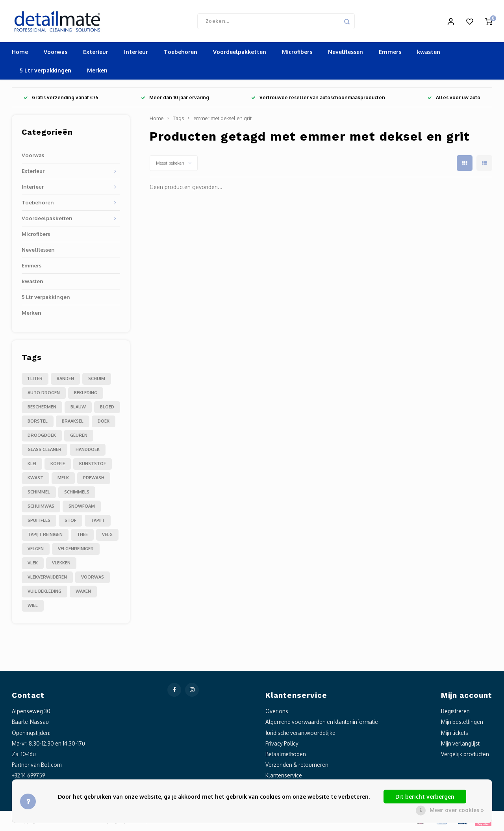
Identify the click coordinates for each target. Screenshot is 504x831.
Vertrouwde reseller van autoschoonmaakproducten (318, 99)
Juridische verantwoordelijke (300, 734)
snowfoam (82, 507)
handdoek (88, 451)
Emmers (390, 53)
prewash (94, 479)
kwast (35, 479)
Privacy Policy (282, 744)
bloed (107, 408)
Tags (178, 119)
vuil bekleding (44, 592)
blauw (78, 408)
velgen (36, 550)
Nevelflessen (346, 53)
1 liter (35, 380)
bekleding (86, 394)
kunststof (93, 465)
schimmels (77, 493)
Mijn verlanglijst (460, 744)
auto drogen (44, 394)
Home (20, 53)
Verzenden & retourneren (297, 766)
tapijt (98, 521)
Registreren (455, 712)
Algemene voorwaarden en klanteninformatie (322, 723)
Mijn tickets (455, 734)
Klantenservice (284, 776)
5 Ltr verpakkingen (45, 71)
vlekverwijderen (47, 578)
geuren (79, 436)
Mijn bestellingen (462, 723)
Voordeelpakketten (240, 53)
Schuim (97, 380)
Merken (97, 71)
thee (82, 536)
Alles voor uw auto (454, 99)
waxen (83, 592)
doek (104, 422)
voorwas (93, 578)
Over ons (277, 712)
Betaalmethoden (286, 755)
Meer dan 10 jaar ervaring (175, 99)
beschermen (42, 408)
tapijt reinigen (45, 536)
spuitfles (39, 521)
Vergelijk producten (465, 755)
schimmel (39, 493)
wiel (33, 607)
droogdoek (42, 436)
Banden (65, 380)
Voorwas (56, 53)
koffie (58, 465)
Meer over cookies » (457, 810)
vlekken (61, 564)
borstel (38, 422)
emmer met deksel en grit (222, 119)
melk (63, 479)
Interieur (136, 53)
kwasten (429, 53)
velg (107, 536)
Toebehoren (181, 53)
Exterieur (96, 53)
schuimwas (41, 507)
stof (70, 521)
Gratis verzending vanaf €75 (61, 99)
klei (32, 465)
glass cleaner (44, 451)
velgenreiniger (76, 550)
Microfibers (297, 53)
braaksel (73, 422)
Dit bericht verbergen (425, 797)
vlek (33, 564)
